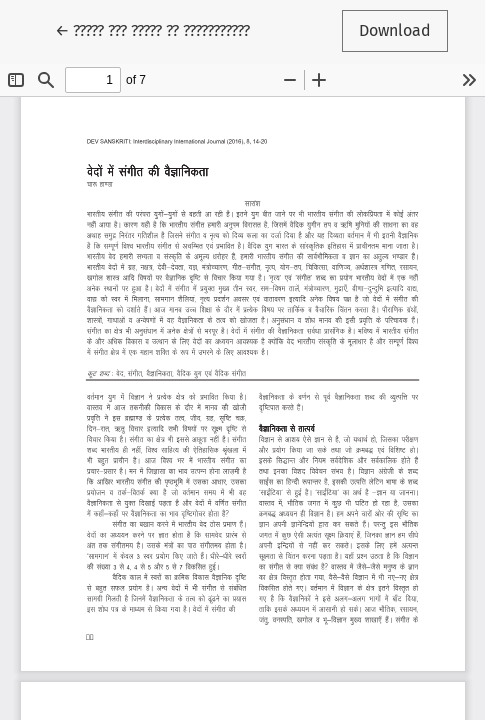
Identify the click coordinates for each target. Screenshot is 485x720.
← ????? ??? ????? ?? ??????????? (152, 29)
